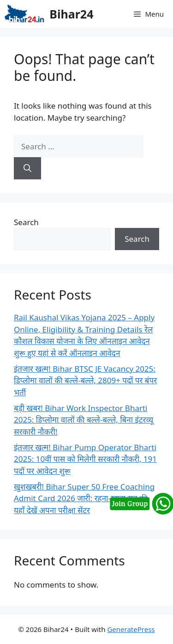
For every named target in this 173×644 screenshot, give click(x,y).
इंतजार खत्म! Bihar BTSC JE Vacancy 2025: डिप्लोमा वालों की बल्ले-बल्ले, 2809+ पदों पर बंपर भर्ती (85, 380)
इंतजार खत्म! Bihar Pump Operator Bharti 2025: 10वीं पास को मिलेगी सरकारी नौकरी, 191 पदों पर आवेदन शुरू (85, 459)
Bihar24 (71, 14)
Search (26, 222)
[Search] (27, 168)
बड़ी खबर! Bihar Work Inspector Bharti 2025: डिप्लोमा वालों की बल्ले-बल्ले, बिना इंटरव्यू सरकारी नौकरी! (84, 420)
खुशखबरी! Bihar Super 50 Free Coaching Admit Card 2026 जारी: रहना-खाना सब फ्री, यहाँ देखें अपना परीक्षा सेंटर (84, 498)
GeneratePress (131, 629)
